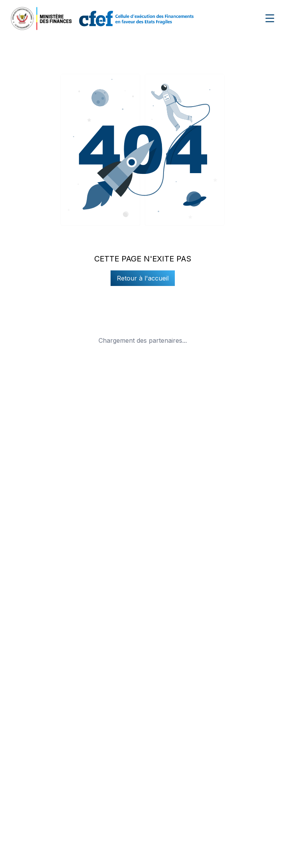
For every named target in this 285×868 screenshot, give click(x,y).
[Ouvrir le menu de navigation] (270, 18)
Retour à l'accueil (143, 278)
